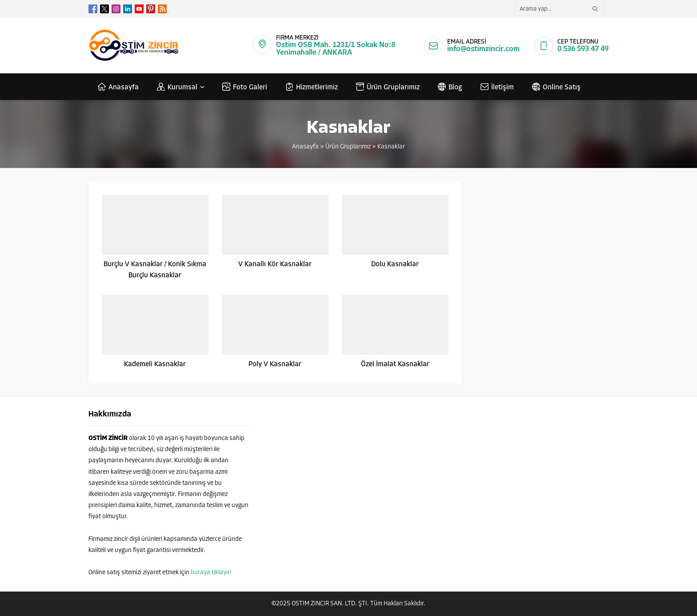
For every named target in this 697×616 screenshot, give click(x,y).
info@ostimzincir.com (483, 49)
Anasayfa (305, 147)
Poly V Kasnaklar (275, 364)
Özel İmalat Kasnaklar (395, 364)
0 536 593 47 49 (583, 49)
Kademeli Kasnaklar (155, 364)
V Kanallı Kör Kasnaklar (275, 264)
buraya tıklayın (211, 573)
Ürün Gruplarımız (348, 147)
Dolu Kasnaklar (395, 264)
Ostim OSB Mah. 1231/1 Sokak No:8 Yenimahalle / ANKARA (336, 49)
